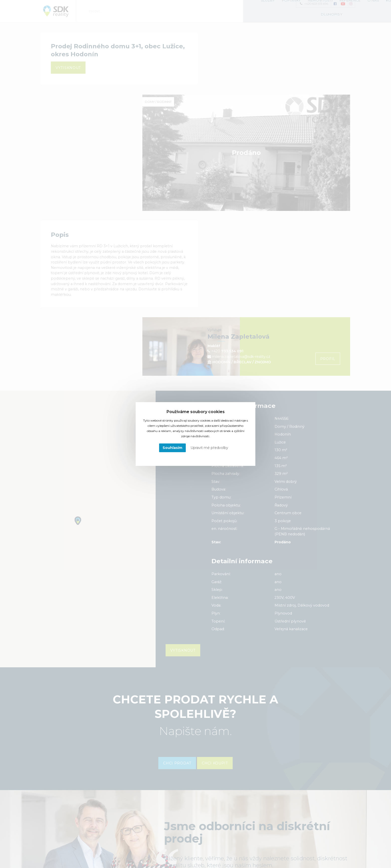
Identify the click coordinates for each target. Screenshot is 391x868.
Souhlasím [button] (172, 448)
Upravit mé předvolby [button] (209, 448)
